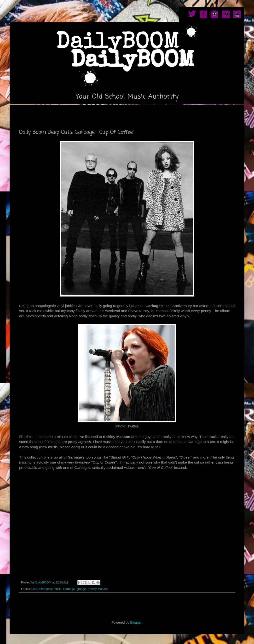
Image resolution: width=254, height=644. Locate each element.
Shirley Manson (98, 589)
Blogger (136, 622)
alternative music (50, 589)
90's (34, 589)
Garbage (69, 589)
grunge (81, 589)
